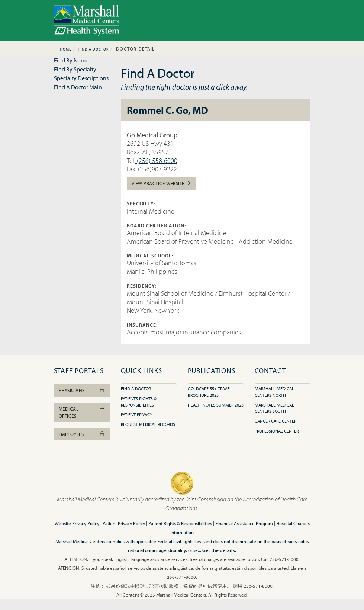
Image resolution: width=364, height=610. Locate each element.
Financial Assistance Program (244, 523)
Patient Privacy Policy (124, 523)
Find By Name (71, 60)
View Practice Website (161, 183)
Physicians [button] (82, 390)
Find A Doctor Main (78, 87)
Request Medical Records (148, 424)
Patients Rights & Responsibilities (139, 402)
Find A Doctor (94, 49)
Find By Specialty (75, 69)
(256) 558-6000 (156, 160)
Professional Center (277, 431)
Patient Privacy (136, 415)
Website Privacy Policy (77, 523)
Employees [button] (82, 434)
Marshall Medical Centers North (274, 392)
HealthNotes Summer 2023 (216, 405)
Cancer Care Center (276, 421)
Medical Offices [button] (82, 412)
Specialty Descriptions (81, 78)
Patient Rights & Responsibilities (180, 523)
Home (66, 49)
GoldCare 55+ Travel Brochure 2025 (210, 392)
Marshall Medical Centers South (274, 408)
